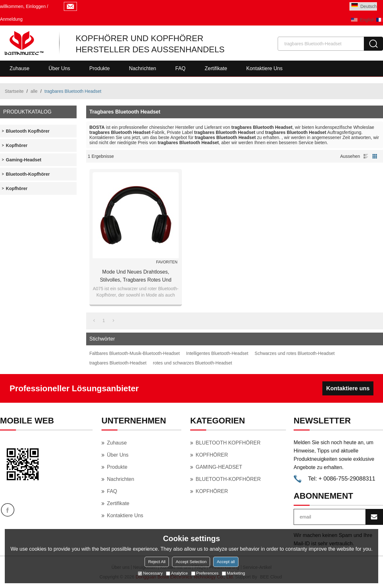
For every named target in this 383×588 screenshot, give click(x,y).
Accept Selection (191, 562)
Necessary (150, 573)
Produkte (100, 68)
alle (34, 91)
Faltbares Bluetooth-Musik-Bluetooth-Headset (135, 353)
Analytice (177, 573)
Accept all (226, 562)
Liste (366, 156)
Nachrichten (143, 68)
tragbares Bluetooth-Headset (118, 363)
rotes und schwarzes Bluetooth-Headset (192, 363)
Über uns (59, 68)
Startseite (14, 91)
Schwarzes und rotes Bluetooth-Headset (295, 353)
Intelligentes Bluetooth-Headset (217, 353)
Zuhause (19, 68)
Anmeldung (11, 19)
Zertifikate (216, 68)
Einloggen (36, 6)
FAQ (180, 68)
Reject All (157, 562)
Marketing (233, 573)
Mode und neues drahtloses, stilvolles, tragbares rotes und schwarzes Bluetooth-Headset (136, 276)
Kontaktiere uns (265, 68)
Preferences (205, 573)
